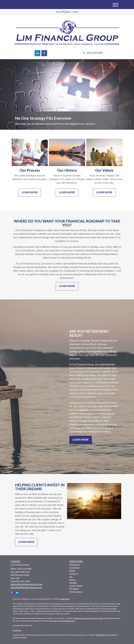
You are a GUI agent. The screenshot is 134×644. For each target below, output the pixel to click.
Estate (72, 571)
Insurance (74, 574)
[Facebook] (44, 53)
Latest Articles (76, 586)
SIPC (104, 635)
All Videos (74, 589)
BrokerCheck (65, 599)
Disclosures (17, 630)
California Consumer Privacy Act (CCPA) (88, 618)
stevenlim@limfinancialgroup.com (26, 588)
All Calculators (76, 592)
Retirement (74, 565)
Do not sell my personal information (62, 621)
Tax (71, 577)
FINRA (99, 635)
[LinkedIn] (37, 53)
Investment (74, 568)
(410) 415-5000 (93, 53)
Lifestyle (73, 583)
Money (72, 580)
